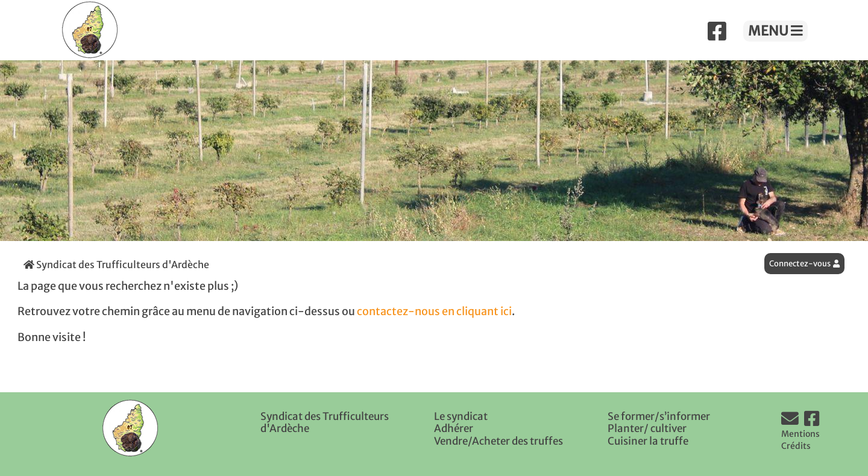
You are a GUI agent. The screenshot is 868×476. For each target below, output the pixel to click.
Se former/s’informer (659, 416)
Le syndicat (461, 416)
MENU (775, 31)
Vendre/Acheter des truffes (498, 441)
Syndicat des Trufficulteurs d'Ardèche (116, 265)
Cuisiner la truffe (648, 441)
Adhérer (454, 428)
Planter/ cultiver (647, 428)
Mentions (800, 434)
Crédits (796, 446)
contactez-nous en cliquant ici (434, 312)
